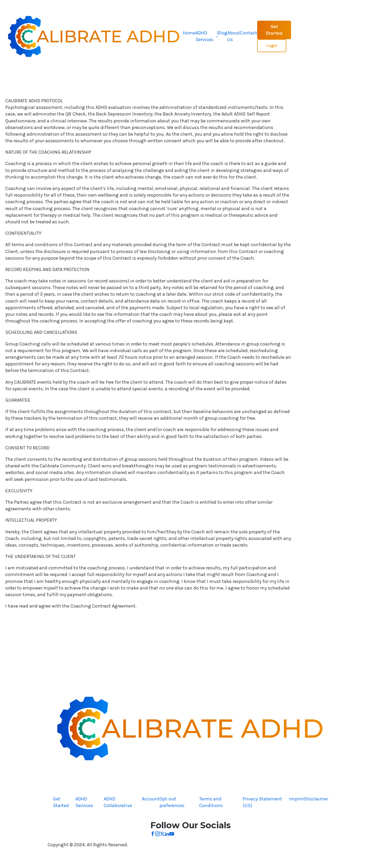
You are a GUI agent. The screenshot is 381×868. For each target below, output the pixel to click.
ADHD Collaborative (118, 802)
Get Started (274, 30)
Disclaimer (317, 799)
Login (272, 45)
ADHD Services (204, 36)
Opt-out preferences (172, 802)
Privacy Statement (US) (262, 802)
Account (151, 799)
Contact (249, 33)
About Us (234, 36)
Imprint (297, 799)
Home (189, 33)
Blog (222, 33)
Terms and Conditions (211, 802)
